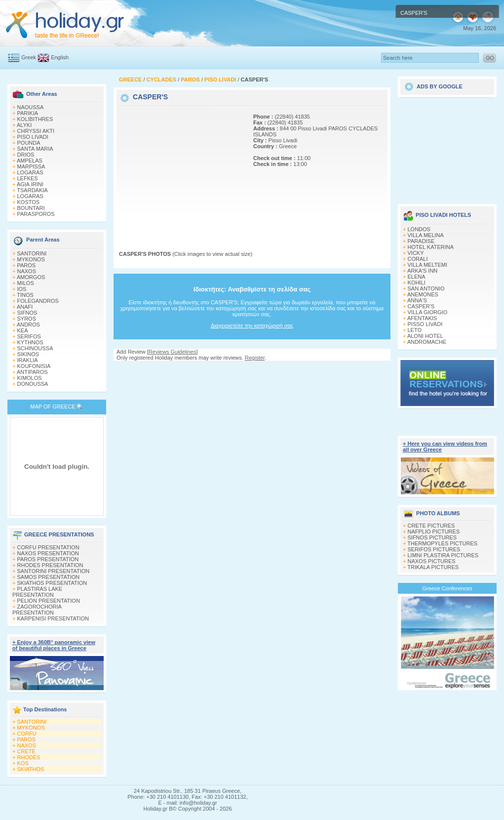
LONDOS (419, 229)
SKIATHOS (31, 769)
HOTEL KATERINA (431, 247)
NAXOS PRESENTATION (48, 553)
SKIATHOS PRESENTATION (52, 583)
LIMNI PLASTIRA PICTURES (443, 555)
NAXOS (27, 271)
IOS (22, 289)
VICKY (416, 253)
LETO (415, 330)
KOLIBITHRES (35, 119)
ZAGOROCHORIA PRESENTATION (37, 610)
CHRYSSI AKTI (36, 131)
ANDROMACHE (427, 342)
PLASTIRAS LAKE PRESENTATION (37, 592)
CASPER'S (421, 306)
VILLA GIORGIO (428, 312)
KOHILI (417, 283)
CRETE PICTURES (431, 526)
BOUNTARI (31, 208)
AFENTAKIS (422, 318)
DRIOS (26, 155)
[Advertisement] (181, 169)
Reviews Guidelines (173, 352)
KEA (23, 330)
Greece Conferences (447, 588)
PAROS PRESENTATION (48, 559)
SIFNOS (27, 313)
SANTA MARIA (35, 149)
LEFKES (28, 178)
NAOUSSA (31, 107)
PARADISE (421, 241)
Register (255, 358)
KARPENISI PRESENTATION (53, 618)
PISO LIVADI (33, 137)
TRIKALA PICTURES (433, 567)
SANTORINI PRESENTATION (54, 571)
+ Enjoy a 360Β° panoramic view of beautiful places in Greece (54, 645)
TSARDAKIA (32, 190)
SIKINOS (28, 354)
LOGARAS (30, 172)
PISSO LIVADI (425, 324)
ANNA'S (417, 300)
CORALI (418, 259)
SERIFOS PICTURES (434, 549)
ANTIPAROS (32, 372)
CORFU (27, 734)
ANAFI (25, 307)
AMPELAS (30, 161)
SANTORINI (32, 253)
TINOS (25, 295)
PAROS (27, 265)
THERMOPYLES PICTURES (442, 543)
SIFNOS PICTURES (432, 537)
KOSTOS (29, 202)
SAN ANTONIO (426, 288)
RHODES (29, 757)
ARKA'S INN (422, 271)
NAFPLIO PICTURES (434, 532)
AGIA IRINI (30, 184)
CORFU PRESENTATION (48, 547)
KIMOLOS (30, 378)
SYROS (27, 319)
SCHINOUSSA (35, 348)
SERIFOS (29, 336)
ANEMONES (423, 294)
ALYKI (24, 125)
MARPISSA (31, 166)
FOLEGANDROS (38, 301)
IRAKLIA (28, 360)
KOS (23, 763)
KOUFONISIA (34, 366)
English (60, 57)
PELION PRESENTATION (49, 601)
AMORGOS (31, 277)
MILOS (26, 283)
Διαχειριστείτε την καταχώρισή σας (252, 326)
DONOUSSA (33, 384)
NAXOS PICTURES (432, 561)
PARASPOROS (36, 214)
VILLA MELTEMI (428, 265)
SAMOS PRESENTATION (49, 577)
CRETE (26, 751)
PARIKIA (28, 113)
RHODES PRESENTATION (50, 565)
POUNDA (29, 143)
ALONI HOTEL (425, 336)
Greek (29, 57)
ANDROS (28, 325)
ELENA (417, 277)
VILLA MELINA (426, 235)
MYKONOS (31, 259)
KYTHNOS (30, 342)
